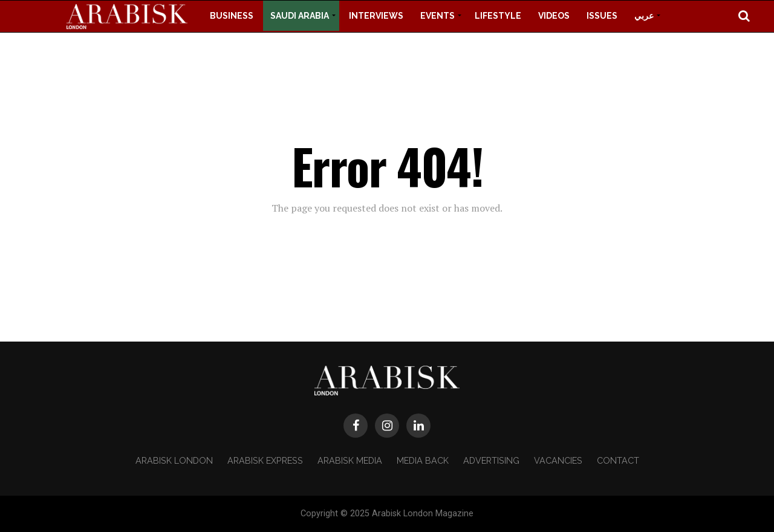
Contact (618, 460)
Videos (554, 16)
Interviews (376, 16)
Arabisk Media (350, 460)
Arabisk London (174, 460)
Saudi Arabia (300, 16)
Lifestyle (498, 16)
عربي (644, 16)
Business (232, 16)
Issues (602, 16)
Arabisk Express (265, 460)
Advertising (491, 460)
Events (437, 16)
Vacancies (558, 460)
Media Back (423, 460)
